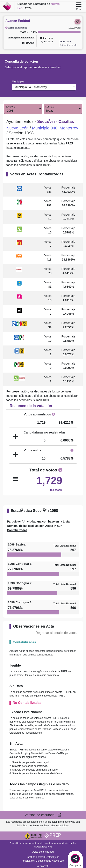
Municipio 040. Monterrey (30, 87)
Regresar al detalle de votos (56, 633)
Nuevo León (17, 128)
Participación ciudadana (21, 38)
